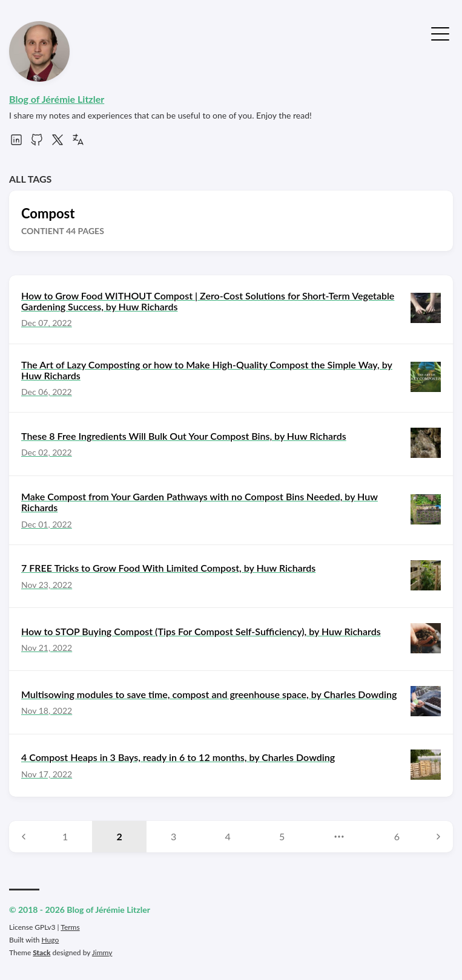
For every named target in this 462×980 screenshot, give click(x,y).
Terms (70, 927)
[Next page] (438, 837)
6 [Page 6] (397, 836)
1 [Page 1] (65, 836)
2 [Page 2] (120, 836)
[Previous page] (24, 837)
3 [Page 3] (173, 836)
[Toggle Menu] (440, 33)
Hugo (51, 940)
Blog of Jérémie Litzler (57, 99)
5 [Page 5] (282, 836)
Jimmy (102, 952)
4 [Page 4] (228, 836)
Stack (41, 952)
